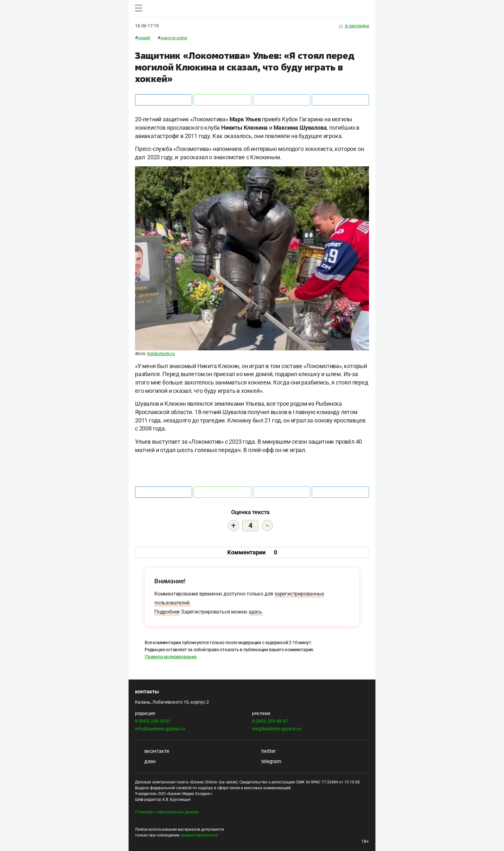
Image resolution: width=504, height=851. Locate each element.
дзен (145, 761)
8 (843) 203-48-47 (270, 721)
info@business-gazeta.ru (160, 729)
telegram (267, 761)
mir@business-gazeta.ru (276, 729)
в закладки (354, 26)
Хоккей (144, 38)
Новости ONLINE (174, 38)
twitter (264, 751)
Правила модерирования (171, 657)
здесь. (256, 612)
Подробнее (167, 612)
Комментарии (252, 552)
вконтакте (152, 751)
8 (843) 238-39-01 (153, 721)
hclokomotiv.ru (161, 354)
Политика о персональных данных (167, 812)
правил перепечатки (199, 835)
